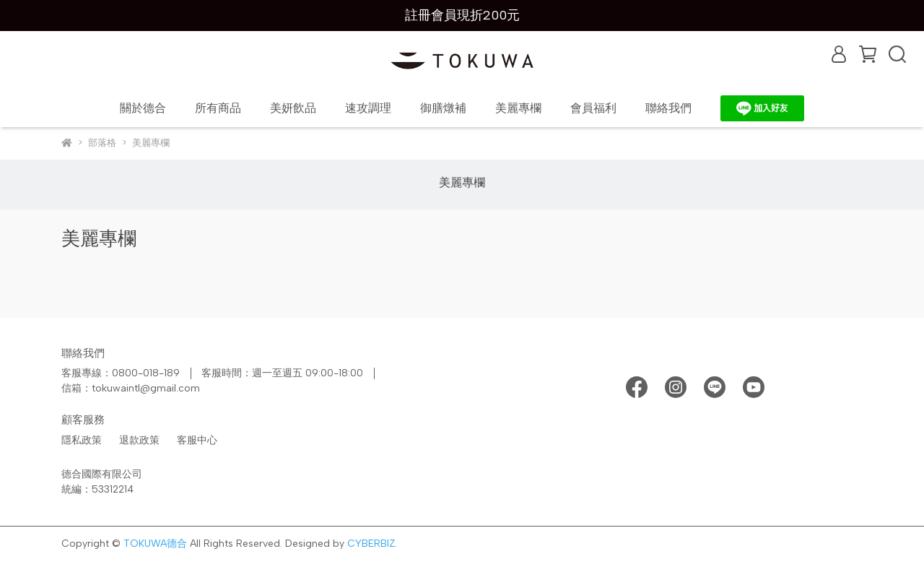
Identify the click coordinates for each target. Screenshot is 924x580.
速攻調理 (368, 108)
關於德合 (143, 108)
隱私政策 (82, 440)
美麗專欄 (518, 108)
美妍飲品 (293, 108)
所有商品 (218, 108)
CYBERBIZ (371, 544)
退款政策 (139, 440)
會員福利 (593, 108)
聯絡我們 (668, 108)
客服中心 (197, 440)
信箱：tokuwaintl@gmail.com (131, 388)
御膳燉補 (443, 108)
